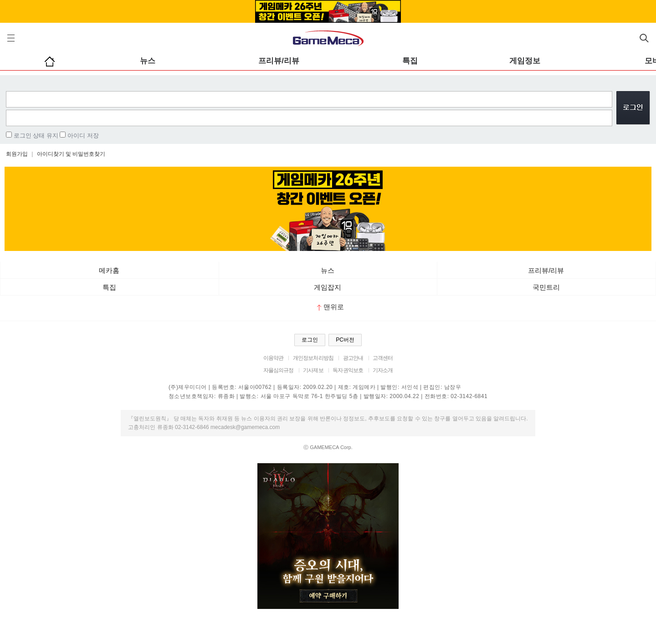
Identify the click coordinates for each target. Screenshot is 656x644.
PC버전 (345, 340)
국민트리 (546, 287)
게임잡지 (328, 287)
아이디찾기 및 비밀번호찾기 (71, 154)
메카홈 (109, 270)
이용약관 (274, 358)
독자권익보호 (348, 370)
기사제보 (313, 370)
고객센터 (383, 358)
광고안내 (353, 358)
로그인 (310, 340)
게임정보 (525, 61)
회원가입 (17, 154)
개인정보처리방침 (313, 358)
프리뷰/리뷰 (279, 61)
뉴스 (148, 61)
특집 (410, 61)
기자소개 (383, 370)
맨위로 (331, 307)
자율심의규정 (279, 370)
